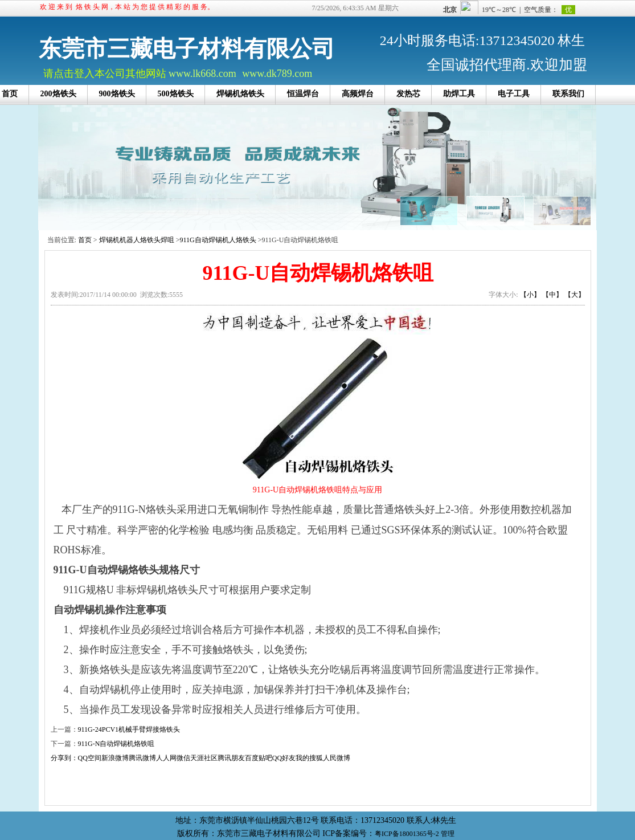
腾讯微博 (142, 758)
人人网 (166, 758)
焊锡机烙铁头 (240, 94)
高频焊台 (358, 94)
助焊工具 (459, 94)
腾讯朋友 (231, 758)
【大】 (575, 295)
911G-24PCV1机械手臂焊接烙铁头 (129, 729)
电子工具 (514, 94)
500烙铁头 (176, 94)
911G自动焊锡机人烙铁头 (218, 240)
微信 (183, 758)
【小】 (530, 295)
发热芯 (408, 94)
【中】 (552, 295)
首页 (85, 240)
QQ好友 (284, 758)
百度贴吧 (259, 758)
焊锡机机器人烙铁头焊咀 (137, 240)
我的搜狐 (309, 758)
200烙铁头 (58, 94)
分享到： (64, 758)
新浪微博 (115, 758)
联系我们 (568, 94)
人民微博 (337, 758)
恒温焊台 (303, 94)
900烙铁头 (117, 94)
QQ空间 (90, 758)
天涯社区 (204, 758)
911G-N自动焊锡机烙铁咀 (116, 744)
